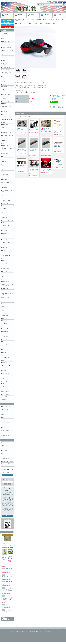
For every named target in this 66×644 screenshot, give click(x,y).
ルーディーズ (5, 112)
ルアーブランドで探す (6, 453)
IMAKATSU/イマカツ (6, 84)
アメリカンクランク (6, 248)
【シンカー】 (5, 381)
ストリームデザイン (6, 350)
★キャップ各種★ (5, 394)
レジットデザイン (5, 240)
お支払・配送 (20, 15)
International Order (6, 459)
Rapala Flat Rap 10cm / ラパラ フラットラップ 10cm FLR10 (58, 131)
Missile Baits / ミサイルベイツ (8, 220)
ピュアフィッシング (6, 318)
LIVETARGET (5, 208)
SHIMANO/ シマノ (6, 269)
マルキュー (4, 117)
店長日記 (7, 516)
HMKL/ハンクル (5, 316)
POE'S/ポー (4, 198)
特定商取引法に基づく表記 (34, 632)
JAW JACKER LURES (6, 185)
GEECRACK (4, 141)
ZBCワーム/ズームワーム (7, 41)
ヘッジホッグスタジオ (6, 373)
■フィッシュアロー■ (6, 365)
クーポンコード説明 (6, 456)
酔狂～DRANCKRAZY (6, 297)
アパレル (4, 425)
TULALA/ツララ (5, 288)
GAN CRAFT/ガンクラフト (7, 87)
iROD (3, 277)
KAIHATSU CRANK (6, 347)
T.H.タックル (4, 344)
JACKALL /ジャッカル (6, 61)
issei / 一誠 (4, 99)
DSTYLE (4, 313)
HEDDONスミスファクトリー (8, 36)
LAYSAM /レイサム (6, 337)
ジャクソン (4, 156)
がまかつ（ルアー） (6, 360)
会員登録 (48, 2)
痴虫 (3, 143)
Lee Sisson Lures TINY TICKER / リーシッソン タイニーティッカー (7, 570)
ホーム (7, 15)
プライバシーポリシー (44, 632)
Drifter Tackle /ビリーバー (7, 256)
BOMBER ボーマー (6, 180)
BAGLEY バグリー (6, 146)
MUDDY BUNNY (5, 334)
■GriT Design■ (5, 368)
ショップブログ (5, 451)
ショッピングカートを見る (7, 475)
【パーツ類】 (5, 397)
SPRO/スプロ (5, 231)
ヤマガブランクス (5, 306)
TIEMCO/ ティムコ (6, 104)
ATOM (7, 619)
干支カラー (4, 415)
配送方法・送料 (25, 632)
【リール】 (4, 384)
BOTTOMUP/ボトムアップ (7, 106)
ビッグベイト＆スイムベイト (7, 430)
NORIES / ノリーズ (6, 101)
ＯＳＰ (3, 89)
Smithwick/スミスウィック (7, 228)
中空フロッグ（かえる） (7, 271)
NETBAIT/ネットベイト (6, 201)
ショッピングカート (59, 15)
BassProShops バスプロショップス (25, 20)
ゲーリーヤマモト (5, 263)
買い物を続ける (54, 100)
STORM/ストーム (5, 233)
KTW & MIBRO (5, 151)
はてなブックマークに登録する (57, 108)
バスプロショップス (6, 422)
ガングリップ (5, 420)
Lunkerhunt (4, 223)
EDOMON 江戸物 (5, 125)
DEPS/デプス (5, 82)
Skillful (3, 127)
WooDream (4, 342)
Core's (3, 376)
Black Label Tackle (6, 182)
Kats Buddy (4, 352)
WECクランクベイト (6, 242)
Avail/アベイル (5, 371)
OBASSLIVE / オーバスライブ (8, 138)
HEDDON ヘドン (5, 33)
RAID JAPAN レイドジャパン (7, 50)
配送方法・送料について (7, 445)
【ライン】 (4, 386)
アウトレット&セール (6, 407)
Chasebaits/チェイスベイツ (7, 225)
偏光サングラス (36, 20)
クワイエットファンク (6, 321)
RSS (6, 618)
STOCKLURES (5, 331)
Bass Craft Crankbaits (6, 159)
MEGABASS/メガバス (6, 70)
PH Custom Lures (5, 245)
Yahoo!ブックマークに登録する (57, 106)
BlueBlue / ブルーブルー (7, 172)
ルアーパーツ (5, 433)
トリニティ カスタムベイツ (7, 355)
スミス (3, 39)
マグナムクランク (5, 436)
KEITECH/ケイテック (6, 358)
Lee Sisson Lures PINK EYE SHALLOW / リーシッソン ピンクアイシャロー (7, 583)
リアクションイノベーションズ (8, 206)
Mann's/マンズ (5, 215)
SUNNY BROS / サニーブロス (8, 135)
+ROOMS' (4, 92)
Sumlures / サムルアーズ (7, 133)
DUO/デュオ (4, 177)
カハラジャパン (5, 266)
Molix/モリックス (5, 218)
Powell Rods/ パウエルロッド (7, 291)
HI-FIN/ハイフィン (6, 258)
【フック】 (4, 379)
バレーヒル (4, 130)
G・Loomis (4, 274)
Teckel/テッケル (5, 154)
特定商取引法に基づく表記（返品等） (59, 95)
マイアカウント (62, 2)
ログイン (54, 2)
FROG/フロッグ (5, 329)
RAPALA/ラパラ (5, 203)
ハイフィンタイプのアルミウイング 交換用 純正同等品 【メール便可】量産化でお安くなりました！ (7, 598)
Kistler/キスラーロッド (6, 282)
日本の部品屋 (5, 400)
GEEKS (4, 279)
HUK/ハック (4, 162)
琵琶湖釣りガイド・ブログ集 (7, 461)
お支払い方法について (6, 443)
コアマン (4, 114)
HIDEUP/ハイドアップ (6, 109)
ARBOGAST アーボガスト (7, 148)
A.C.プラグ (4, 76)
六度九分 (4, 122)
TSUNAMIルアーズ (6, 323)
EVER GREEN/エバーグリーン (8, 79)
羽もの (3, 428)
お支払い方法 (18, 632)
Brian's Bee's (4, 188)
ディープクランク (5, 409)
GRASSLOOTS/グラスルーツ (8, 120)
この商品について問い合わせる (57, 98)
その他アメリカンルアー (7, 250)
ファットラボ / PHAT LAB (7, 339)
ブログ (33, 15)
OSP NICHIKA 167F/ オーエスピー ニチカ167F (7, 576)
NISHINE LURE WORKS (7, 48)
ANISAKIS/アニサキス (6, 67)
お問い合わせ (46, 15)
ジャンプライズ (5, 174)
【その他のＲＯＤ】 (6, 389)
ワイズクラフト (5, 363)
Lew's (3, 304)
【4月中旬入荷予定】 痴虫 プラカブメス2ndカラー (22, 130)
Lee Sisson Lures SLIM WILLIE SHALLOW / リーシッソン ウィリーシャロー (4, 560)
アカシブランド (5, 326)
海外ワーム (4, 261)
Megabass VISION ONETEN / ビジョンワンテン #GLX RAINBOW (22, 151)
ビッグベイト (5, 253)
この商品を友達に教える (56, 97)
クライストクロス (5, 392)
